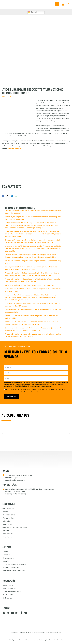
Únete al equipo (8, 518)
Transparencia (8, 534)
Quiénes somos (8, 509)
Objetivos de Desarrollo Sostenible (15, 527)
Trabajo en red (7, 524)
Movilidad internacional (11, 567)
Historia (5, 512)
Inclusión (6, 561)
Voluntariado (7, 521)
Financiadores (8, 537)
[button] (57, 5)
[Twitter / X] (7, 196)
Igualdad (6, 531)
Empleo (5, 552)
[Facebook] (3, 196)
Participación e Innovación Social (14, 564)
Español (32, 13)
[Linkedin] (12, 196)
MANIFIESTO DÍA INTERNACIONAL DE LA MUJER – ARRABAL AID (30, 286)
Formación (6, 555)
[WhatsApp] (16, 196)
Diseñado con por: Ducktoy (53, 633)
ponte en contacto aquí (16, 149)
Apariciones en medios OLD (12, 592)
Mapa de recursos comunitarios (14, 571)
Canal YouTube (8, 595)
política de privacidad (26, 389)
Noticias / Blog (8, 585)
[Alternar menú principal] (63, 5)
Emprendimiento (8, 558)
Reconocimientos (9, 515)
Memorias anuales (9, 589)
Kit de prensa (7, 598)
